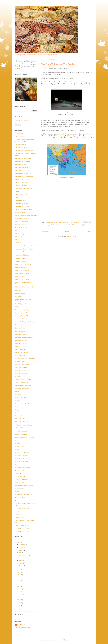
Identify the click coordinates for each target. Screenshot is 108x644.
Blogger (66, 640)
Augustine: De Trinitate (22, 204)
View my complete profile (23, 628)
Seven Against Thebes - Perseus (24, 486)
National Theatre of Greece (75, 225)
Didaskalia (18, 290)
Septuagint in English (21, 483)
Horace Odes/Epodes (21, 349)
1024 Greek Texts (20, 134)
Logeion (18, 410)
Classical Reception (21, 234)
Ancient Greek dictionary (22, 121)
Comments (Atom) (70, 236)
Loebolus (18, 407)
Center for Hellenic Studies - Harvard (26, 228)
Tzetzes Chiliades (20, 518)
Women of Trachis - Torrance (23, 531)
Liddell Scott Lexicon (21, 398)
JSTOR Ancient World (22, 383)
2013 (19, 586)
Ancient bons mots (20, 144)
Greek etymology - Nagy (22, 310)
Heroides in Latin (20, 331)
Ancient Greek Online (21, 164)
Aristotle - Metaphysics (22, 194)
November (22, 547)
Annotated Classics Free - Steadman (25, 173)
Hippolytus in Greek (21, 343)
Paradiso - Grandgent (21, 434)
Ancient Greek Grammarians (23, 158)
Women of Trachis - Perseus (23, 528)
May (20, 563)
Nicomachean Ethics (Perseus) (24, 422)
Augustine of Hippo (21, 201)
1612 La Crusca (20, 137)
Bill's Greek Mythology (22, 222)
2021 (19, 539)
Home (67, 231)
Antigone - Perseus (21, 185)
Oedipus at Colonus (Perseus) (23, 425)
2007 (19, 603)
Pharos (17, 449)
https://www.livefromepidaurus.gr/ (66, 134)
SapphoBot (18, 473)
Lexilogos (18, 395)
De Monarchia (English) (22, 279)
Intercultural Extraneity (22, 355)
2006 (19, 606)
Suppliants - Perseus (21, 498)
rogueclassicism (20, 471)
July (20, 553)
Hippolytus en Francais (22, 340)
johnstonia (18, 377)
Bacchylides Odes (20, 213)
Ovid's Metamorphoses (22, 431)
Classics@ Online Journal (22, 243)
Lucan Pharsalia (20, 413)
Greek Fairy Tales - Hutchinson (24, 313)
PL (16, 464)
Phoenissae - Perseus (21, 458)
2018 (19, 572)
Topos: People (19, 514)
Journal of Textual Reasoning (23, 380)
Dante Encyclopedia (21, 267)
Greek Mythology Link (22, 316)
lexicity (17, 392)
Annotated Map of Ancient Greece (25, 176)
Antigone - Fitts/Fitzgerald (23, 179)
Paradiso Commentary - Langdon (24, 437)
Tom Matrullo (21, 625)
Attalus (17, 197)
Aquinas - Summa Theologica (24, 188)
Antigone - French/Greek (22, 182)
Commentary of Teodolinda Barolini (25, 246)
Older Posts (88, 231)
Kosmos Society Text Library (23, 386)
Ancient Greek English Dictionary (25, 150)
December (22, 544)
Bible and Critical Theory (22, 219)
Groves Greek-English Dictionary (25, 322)
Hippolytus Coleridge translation (24, 337)
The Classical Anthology (22, 508)
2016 (19, 578)
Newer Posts (46, 231)
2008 (19, 600)
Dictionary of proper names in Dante (25, 287)
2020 (19, 542)
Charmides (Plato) (20, 231)
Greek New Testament (21, 319)
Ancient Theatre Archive (22, 170)
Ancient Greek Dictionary (22, 147)
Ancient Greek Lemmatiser (23, 161)
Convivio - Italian (20, 261)
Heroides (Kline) (20, 328)
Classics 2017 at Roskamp (23, 237)
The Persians (86, 225)
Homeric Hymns (20, 346)
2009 (19, 597)
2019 (19, 569)
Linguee (18, 401)
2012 (19, 589)
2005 (19, 608)
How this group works (21, 352)
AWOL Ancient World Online (24, 210)
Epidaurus (54, 225)
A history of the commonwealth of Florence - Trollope (25, 140)
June (20, 560)
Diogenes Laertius (20, 293)
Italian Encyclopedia (21, 367)
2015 (19, 580)
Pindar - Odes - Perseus (22, 461)
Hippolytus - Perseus (21, 334)
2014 (19, 583)
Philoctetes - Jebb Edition (22, 452)
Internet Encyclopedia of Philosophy (25, 358)
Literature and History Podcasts (24, 404)
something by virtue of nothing (24, 495)
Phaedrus (18, 443)
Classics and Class (20, 240)
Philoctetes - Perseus (21, 455)
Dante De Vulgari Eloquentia (23, 264)
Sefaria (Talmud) (20, 477)
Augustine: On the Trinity (22, 207)
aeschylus (48, 225)
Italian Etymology (20, 370)
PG (16, 440)
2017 (19, 575)
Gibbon (17, 307)
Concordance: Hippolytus (22, 255)
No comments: (75, 222)
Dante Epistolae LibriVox (22, 270)
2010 (19, 594)
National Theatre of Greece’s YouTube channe (79, 138)
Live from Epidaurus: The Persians (58, 64)
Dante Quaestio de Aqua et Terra (24, 273)
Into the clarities (20, 361)
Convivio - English (21, 258)
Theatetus (18, 512)
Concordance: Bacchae (22, 252)
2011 (19, 592)
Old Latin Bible (20, 428)
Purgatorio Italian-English (22, 467)
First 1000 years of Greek (22, 304)
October (21, 550)
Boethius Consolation (21, 225)
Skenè (17, 492)
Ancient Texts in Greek (22, 167)
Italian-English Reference (22, 374)
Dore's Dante (19, 296)
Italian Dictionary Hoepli (22, 364)
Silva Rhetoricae (20, 489)
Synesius (18, 501)
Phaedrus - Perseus (21, 446)
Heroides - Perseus (20, 325)
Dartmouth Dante (20, 276)
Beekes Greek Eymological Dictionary (26, 216)
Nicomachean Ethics (21, 419)
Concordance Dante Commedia (24, 249)
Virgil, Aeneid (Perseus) (22, 525)
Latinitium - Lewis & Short (23, 389)
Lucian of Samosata (21, 416)
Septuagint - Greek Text (22, 480)
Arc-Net (18, 191)
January (21, 566)
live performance (62, 225)
